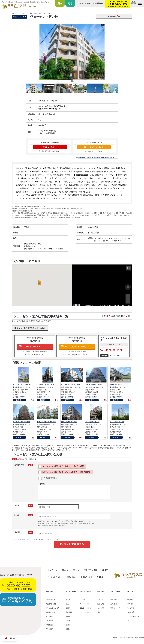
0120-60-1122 (111, 350)
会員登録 (100, 577)
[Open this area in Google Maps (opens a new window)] (77, 305)
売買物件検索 (50, 612)
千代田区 (69, 612)
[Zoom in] (128, 296)
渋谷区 (68, 600)
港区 (67, 604)
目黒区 (68, 621)
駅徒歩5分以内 (51, 604)
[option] (72, 54)
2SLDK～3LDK (85, 608)
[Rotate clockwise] (130, 287)
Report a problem (127, 305)
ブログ (129, 621)
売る (70, 3)
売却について (115, 608)
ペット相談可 (50, 600)
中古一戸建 (100, 608)
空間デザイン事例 (90, 570)
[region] (102, 285)
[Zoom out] (128, 301)
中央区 (68, 616)
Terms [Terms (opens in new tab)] (119, 305)
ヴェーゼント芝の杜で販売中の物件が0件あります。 (98, 158)
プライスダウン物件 (53, 608)
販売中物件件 (114, 16)
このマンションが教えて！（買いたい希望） (62, 466)
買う (60, 3)
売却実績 (114, 600)
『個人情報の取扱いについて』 (24, 540)
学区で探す (49, 616)
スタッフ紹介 (131, 608)
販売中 (19, 400)
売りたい (76, 570)
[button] (39, 283)
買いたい (65, 570)
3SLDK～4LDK (85, 612)
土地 (98, 612)
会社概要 (99, 3)
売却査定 (114, 604)
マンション (100, 600)
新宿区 (68, 608)
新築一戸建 (100, 604)
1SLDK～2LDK (85, 604)
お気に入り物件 (86, 577)
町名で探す (49, 621)
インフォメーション (133, 616)
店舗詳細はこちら (114, 345)
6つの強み (87, 3)
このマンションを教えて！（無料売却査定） (65, 472)
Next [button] (115, 88)
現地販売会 (49, 625)
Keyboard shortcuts (90, 305)
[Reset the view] (128, 287)
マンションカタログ (55, 577)
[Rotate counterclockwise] (126, 287)
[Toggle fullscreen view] (128, 268)
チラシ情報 (49, 629)
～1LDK (83, 600)
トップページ (53, 570)
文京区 (68, 629)
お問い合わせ (72, 577)
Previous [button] (29, 88)
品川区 (68, 625)
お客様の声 (130, 612)
